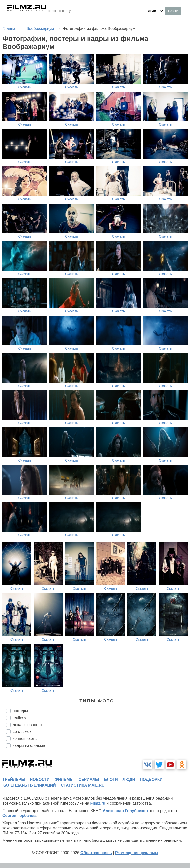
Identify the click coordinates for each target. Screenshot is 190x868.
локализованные (28, 725)
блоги (111, 779)
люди (129, 779)
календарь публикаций (29, 785)
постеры (20, 711)
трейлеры (14, 779)
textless (19, 718)
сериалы (89, 779)
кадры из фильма (29, 745)
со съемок (22, 732)
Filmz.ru (98, 803)
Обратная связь (96, 853)
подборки (151, 779)
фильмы (64, 779)
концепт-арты (25, 739)
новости (40, 779)
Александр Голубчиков (125, 811)
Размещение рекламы (137, 853)
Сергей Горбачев (19, 816)
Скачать (25, 87)
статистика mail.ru (83, 785)
